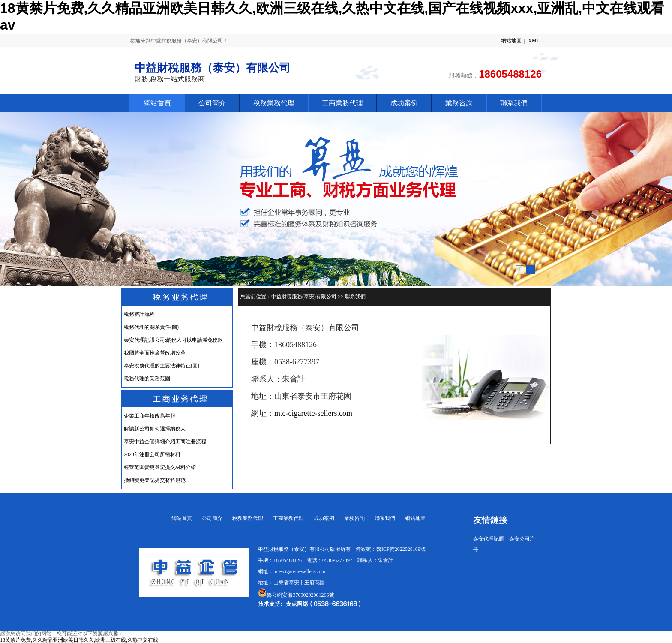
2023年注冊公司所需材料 (152, 454)
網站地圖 (511, 41)
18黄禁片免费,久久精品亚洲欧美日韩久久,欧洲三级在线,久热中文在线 (79, 640)
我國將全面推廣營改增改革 (155, 353)
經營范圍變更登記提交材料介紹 (160, 467)
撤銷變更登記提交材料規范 (155, 480)
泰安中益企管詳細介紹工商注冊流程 (165, 442)
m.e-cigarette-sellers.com (313, 413)
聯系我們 (355, 297)
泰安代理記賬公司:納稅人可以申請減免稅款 (173, 340)
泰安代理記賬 (489, 539)
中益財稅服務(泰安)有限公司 (304, 297)
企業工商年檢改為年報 (150, 416)
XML (534, 41)
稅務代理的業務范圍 (147, 379)
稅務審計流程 (139, 314)
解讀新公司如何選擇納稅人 (155, 429)
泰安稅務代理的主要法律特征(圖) (162, 366)
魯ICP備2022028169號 (401, 549)
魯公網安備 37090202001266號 (296, 595)
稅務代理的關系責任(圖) (151, 327)
